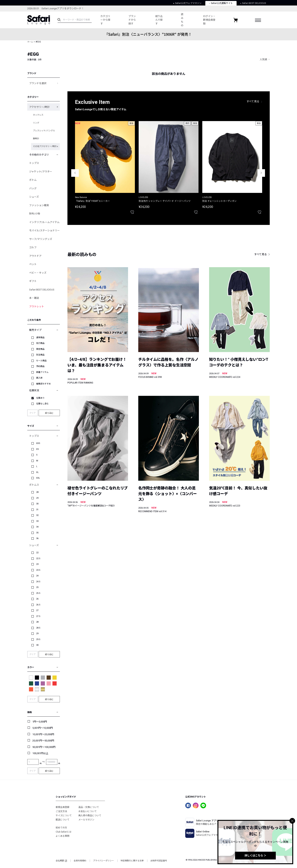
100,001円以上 (40, 753)
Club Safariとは (64, 832)
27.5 (38, 616)
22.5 (38, 558)
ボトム (33, 180)
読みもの (182, 20)
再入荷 (39, 378)
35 (37, 533)
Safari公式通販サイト (221, 3)
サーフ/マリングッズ (41, 239)
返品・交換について (89, 807)
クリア (32, 413)
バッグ (33, 188)
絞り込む (49, 413)
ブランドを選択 (38, 83)
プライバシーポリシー (103, 861)
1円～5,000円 (40, 722)
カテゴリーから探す (105, 20)
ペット (33, 264)
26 (37, 599)
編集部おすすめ (43, 384)
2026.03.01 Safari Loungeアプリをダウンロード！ (56, 8)
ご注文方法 (61, 811)
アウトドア (35, 256)
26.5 (38, 605)
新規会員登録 (63, 807)
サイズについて (64, 816)
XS (38, 449)
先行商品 (40, 343)
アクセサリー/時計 (39, 107)
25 (37, 587)
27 (37, 610)
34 (37, 527)
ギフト (33, 281)
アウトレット (37, 306)
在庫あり (40, 398)
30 (37, 504)
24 (37, 576)
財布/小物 (35, 214)
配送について (63, 820)
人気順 (263, 59)
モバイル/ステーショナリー (44, 231)
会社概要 (61, 861)
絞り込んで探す (159, 20)
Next (261, 173)
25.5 (38, 593)
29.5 (38, 639)
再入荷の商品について (90, 816)
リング (36, 123)
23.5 (38, 570)
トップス (34, 163)
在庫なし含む (42, 404)
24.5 (38, 582)
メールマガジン (86, 820)
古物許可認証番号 (159, 861)
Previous (75, 173)
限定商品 (40, 349)
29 (37, 498)
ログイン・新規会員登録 (209, 20)
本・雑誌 (34, 298)
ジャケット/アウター (41, 172)
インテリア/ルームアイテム (44, 222)
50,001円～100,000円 (44, 747)
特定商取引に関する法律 (132, 861)
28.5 (38, 628)
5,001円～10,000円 (43, 728)
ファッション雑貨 (39, 205)
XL (37, 472)
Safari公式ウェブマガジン (187, 3)
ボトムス (34, 485)
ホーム (30, 42)
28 (37, 492)
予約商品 (40, 366)
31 (37, 510)
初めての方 (61, 828)
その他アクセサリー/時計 (45, 146)
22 (37, 553)
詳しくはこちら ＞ (255, 855)
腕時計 (36, 139)
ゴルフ (33, 247)
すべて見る (253, 101)
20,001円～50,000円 (43, 741)
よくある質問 (63, 836)
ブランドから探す (132, 20)
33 (37, 521)
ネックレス (38, 115)
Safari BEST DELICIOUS (253, 3)
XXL (38, 478)
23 (37, 564)
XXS (38, 443)
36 (37, 538)
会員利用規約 (80, 861)
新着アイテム (42, 372)
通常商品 (40, 338)
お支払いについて (88, 811)
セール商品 (41, 361)
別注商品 (40, 355)
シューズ (34, 197)
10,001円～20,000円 (43, 734)
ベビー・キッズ (38, 273)
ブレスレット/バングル (44, 131)
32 (37, 515)
